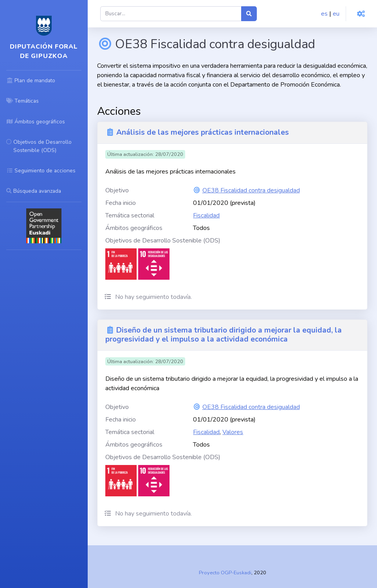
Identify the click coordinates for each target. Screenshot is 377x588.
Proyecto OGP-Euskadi (225, 573)
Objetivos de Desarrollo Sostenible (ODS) (163, 241)
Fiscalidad (206, 215)
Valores (233, 432)
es (324, 14)
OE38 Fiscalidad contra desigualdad (251, 190)
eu (336, 14)
